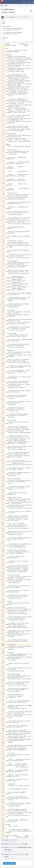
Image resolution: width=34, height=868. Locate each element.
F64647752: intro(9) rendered (14, 33)
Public (13, 12)
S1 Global (25, 844)
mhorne (13, 17)
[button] (33, 2)
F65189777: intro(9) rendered (14, 29)
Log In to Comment (9, 863)
